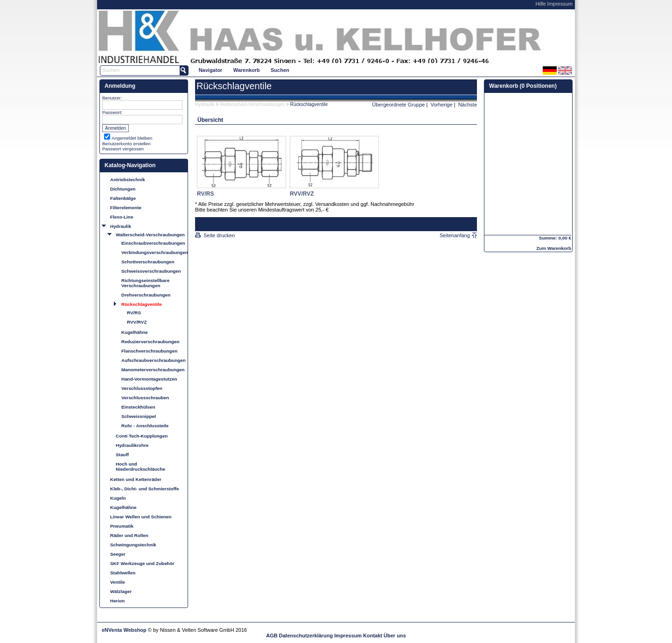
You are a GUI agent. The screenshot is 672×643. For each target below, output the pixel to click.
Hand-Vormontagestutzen (149, 379)
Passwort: (112, 112)
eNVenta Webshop (124, 630)
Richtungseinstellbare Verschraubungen (145, 283)
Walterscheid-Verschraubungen (150, 235)
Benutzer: (112, 98)
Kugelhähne (135, 332)
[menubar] (244, 70)
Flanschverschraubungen (149, 351)
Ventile (118, 582)
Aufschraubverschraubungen (153, 360)
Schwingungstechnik (133, 545)
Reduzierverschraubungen (150, 342)
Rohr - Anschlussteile (145, 426)
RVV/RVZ (137, 322)
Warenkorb (247, 70)
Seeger (118, 554)
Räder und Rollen (129, 535)
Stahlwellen (123, 573)
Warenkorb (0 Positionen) (523, 86)
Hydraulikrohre (132, 445)
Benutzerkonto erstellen (126, 144)
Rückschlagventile (142, 304)
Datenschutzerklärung (306, 636)
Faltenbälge (123, 198)
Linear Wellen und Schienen (141, 517)
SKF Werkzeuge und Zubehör (142, 563)
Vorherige (442, 105)
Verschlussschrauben (145, 398)
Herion (117, 601)
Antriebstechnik (128, 180)
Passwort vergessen (123, 149)
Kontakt (373, 636)
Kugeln (118, 498)
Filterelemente (126, 208)
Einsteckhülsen (138, 407)
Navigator (211, 70)
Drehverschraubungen (146, 295)
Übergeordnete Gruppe (398, 105)
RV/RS (134, 313)
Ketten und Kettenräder (136, 479)
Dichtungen (123, 189)
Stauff (122, 455)
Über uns (395, 636)
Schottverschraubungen (148, 262)
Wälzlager (121, 591)
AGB (272, 636)
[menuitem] (210, 70)
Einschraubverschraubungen (153, 243)
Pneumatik (122, 526)
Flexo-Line (122, 217)
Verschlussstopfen (142, 388)
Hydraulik (121, 226)
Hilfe (541, 4)
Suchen (280, 70)
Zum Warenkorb (554, 248)
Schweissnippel (139, 416)
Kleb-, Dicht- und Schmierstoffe (145, 489)
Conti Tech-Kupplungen (142, 436)
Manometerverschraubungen (153, 370)
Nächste (468, 105)
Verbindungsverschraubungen (153, 252)
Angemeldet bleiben (132, 138)
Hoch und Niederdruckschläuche (140, 466)
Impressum (560, 4)
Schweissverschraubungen (151, 271)
